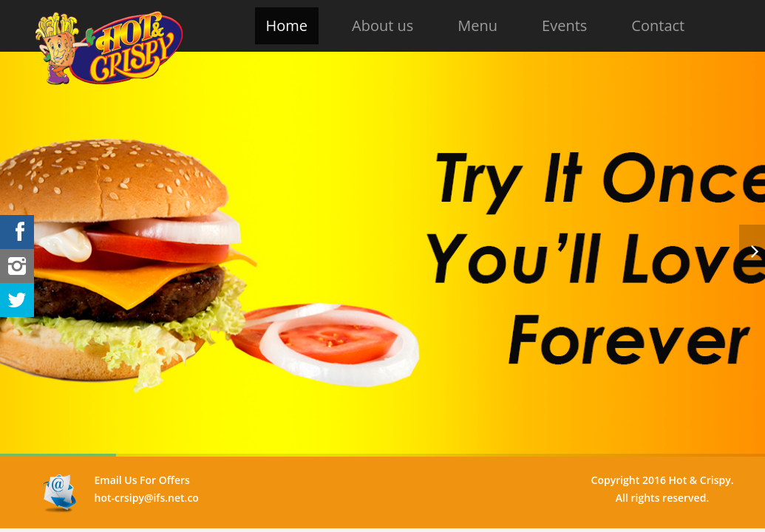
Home (287, 25)
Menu (477, 25)
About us (382, 25)
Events (564, 25)
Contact (658, 25)
